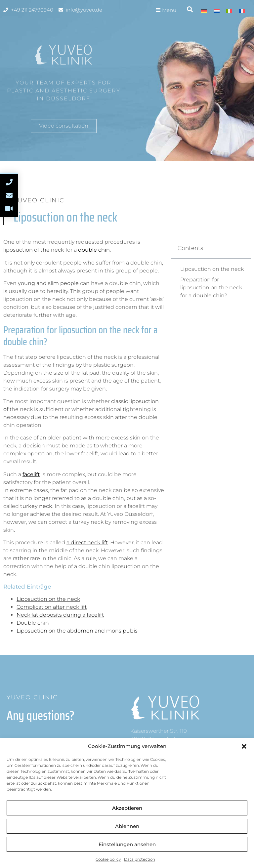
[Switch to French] (242, 11)
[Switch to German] (204, 11)
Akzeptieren (127, 808)
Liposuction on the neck (48, 599)
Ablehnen (127, 826)
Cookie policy (108, 859)
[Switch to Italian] (229, 11)
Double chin (33, 623)
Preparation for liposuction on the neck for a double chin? (211, 288)
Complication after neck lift (52, 607)
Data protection (140, 859)
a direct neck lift (87, 542)
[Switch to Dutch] (217, 11)
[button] (244, 746)
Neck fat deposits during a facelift (60, 615)
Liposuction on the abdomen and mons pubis (77, 631)
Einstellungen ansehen (127, 844)
